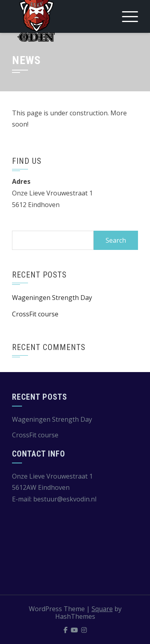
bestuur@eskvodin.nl (65, 499)
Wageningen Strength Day (52, 298)
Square (102, 609)
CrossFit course (35, 314)
